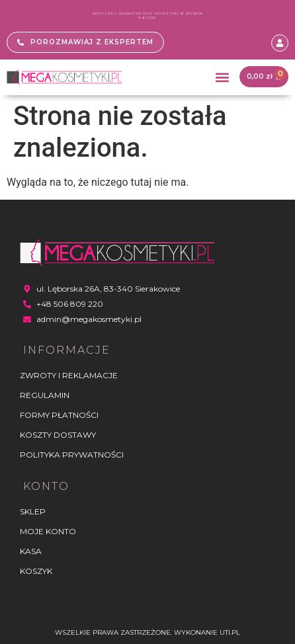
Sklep (33, 511)
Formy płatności (59, 415)
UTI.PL (230, 632)
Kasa (31, 551)
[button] (222, 77)
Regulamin (45, 395)
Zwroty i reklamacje (69, 375)
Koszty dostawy (58, 435)
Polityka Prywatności (72, 455)
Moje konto (48, 531)
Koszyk (36, 571)
